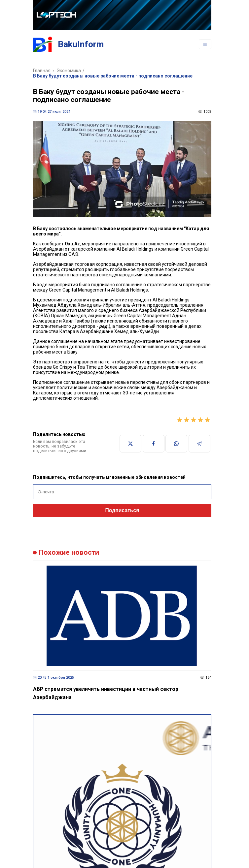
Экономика (69, 71)
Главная (42, 71)
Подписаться (122, 510)
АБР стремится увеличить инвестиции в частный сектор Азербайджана (106, 693)
